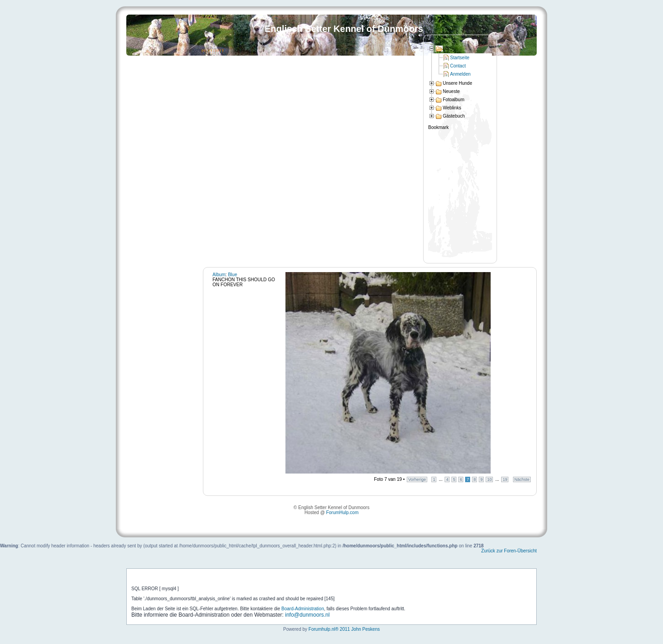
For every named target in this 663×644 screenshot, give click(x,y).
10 (489, 479)
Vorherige (417, 479)
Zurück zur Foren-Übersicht (509, 551)
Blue (233, 275)
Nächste (522, 479)
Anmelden (460, 74)
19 (505, 479)
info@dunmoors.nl (307, 615)
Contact (458, 66)
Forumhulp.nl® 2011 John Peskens (344, 629)
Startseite (460, 58)
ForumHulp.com (342, 513)
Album (219, 275)
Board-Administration (303, 609)
